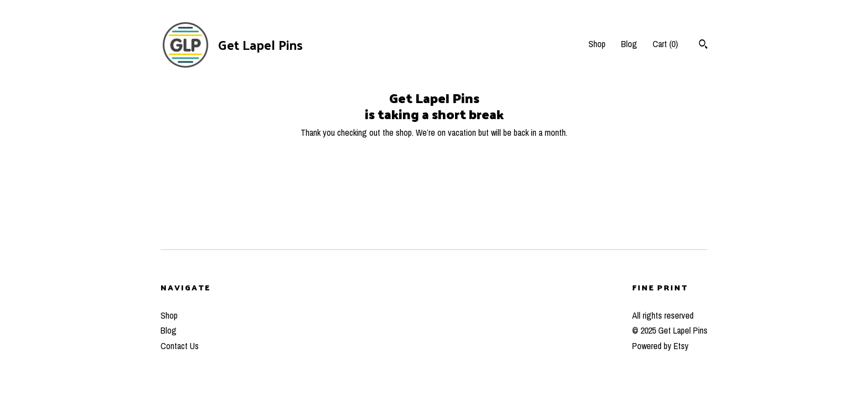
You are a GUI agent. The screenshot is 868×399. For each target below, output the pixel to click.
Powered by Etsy (660, 346)
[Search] (703, 45)
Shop (597, 44)
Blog (629, 44)
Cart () (665, 44)
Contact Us (180, 346)
